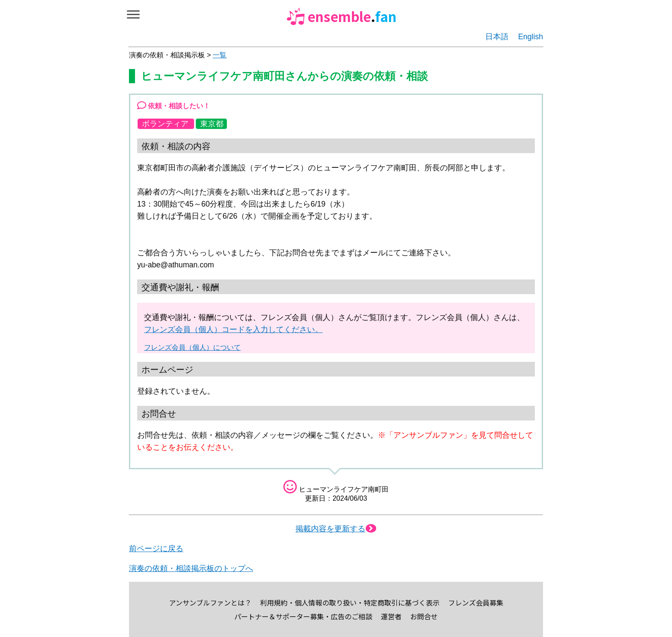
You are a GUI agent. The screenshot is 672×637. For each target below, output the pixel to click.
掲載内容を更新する (336, 529)
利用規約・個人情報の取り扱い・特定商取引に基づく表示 (350, 602)
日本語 (497, 37)
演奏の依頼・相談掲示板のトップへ (191, 568)
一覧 (220, 55)
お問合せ (424, 616)
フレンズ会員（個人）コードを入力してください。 (233, 329)
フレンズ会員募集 (476, 602)
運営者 (391, 616)
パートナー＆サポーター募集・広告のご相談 (303, 616)
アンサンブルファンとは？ (210, 602)
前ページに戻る (156, 549)
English (531, 37)
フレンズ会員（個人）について (192, 347)
